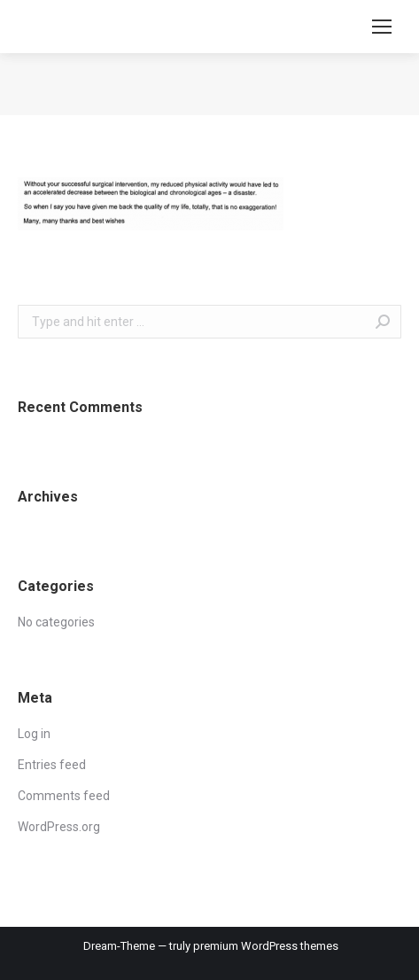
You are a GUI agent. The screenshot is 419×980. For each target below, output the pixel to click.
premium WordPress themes (266, 946)
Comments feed (64, 796)
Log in (34, 734)
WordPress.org (59, 827)
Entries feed (52, 765)
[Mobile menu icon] (382, 27)
